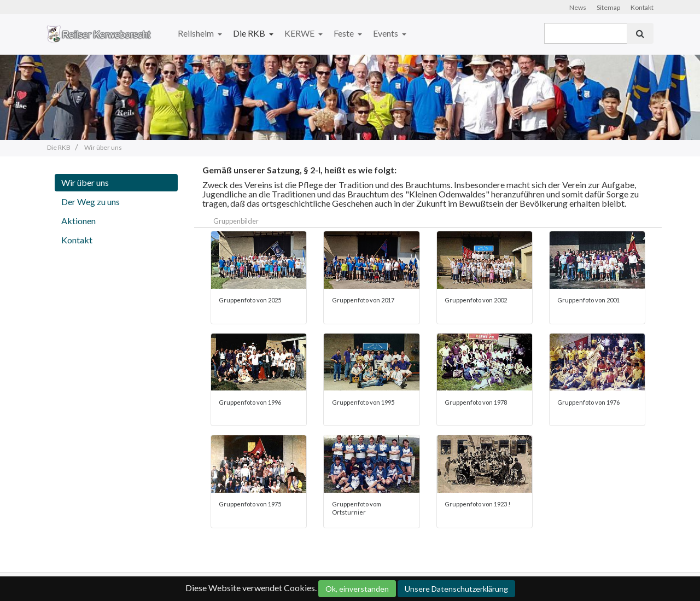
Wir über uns (85, 182)
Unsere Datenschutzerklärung (456, 589)
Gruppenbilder (236, 221)
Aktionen (78, 221)
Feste (345, 33)
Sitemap (608, 7)
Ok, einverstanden (357, 589)
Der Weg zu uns (91, 202)
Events (386, 33)
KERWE (300, 33)
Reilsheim (197, 33)
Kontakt (642, 7)
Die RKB (250, 33)
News (578, 7)
